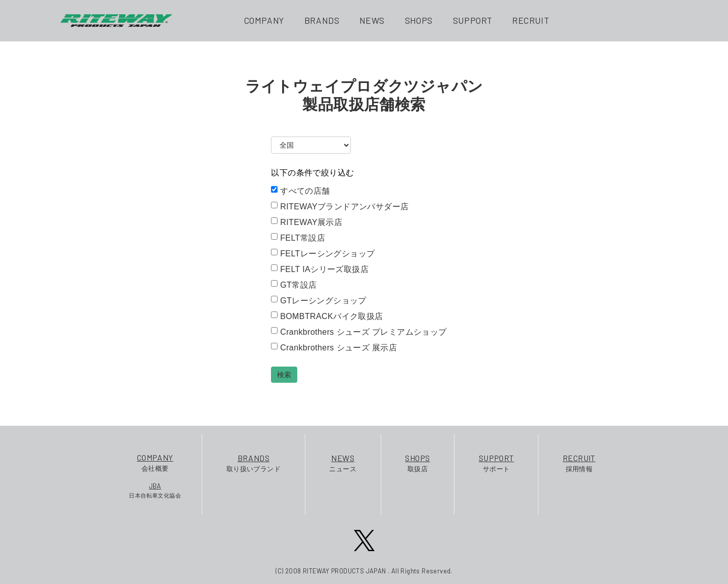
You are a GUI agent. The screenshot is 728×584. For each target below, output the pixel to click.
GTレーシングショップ (318, 300)
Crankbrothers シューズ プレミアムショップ (359, 332)
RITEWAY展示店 (307, 222)
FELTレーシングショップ (323, 253)
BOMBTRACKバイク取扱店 (327, 316)
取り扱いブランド (253, 462)
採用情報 (579, 462)
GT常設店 (294, 285)
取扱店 (417, 462)
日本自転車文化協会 (155, 490)
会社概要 (155, 462)
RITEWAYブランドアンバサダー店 (340, 206)
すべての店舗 (300, 191)
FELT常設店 (298, 238)
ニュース (343, 462)
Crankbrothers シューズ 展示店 (334, 347)
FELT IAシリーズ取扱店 (320, 269)
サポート (496, 462)
